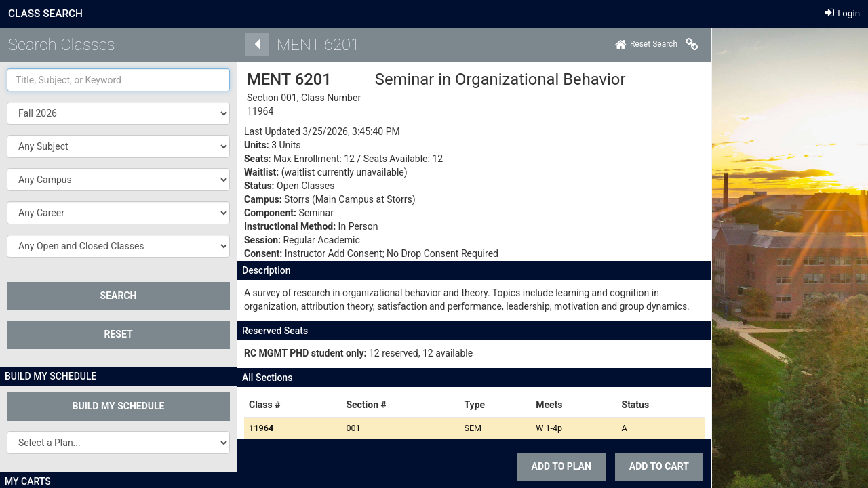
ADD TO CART (640, 466)
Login (842, 13)
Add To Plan (542, 466)
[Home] (627, 45)
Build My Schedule (119, 406)
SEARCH (119, 296)
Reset (118, 334)
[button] (118, 146)
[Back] (238, 45)
